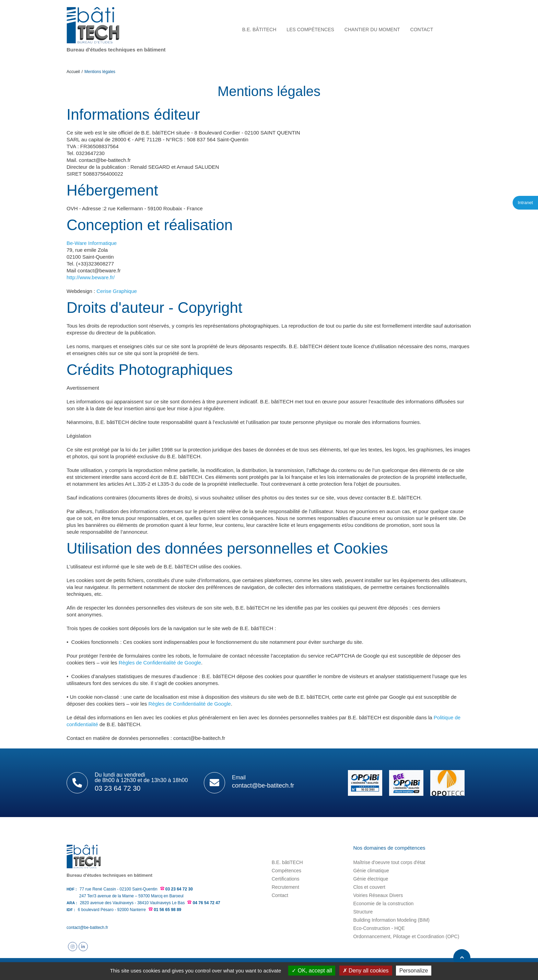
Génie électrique (371, 879)
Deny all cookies (366, 971)
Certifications (286, 879)
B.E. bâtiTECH (287, 862)
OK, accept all (312, 971)
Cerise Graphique (117, 291)
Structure (363, 912)
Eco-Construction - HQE (379, 928)
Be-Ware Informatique (92, 243)
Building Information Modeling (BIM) (391, 920)
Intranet (525, 203)
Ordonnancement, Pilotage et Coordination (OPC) (406, 936)
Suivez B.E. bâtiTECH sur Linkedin (83, 947)
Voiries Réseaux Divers (378, 895)
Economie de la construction (383, 904)
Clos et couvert (369, 887)
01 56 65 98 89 (167, 910)
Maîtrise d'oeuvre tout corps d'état (389, 862)
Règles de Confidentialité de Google (160, 663)
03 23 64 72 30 (179, 889)
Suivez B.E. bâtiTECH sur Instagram (73, 947)
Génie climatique (371, 871)
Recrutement (285, 887)
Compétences (286, 871)
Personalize (414, 971)
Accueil (73, 72)
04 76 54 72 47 (207, 903)
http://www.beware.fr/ (91, 277)
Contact (280, 895)
